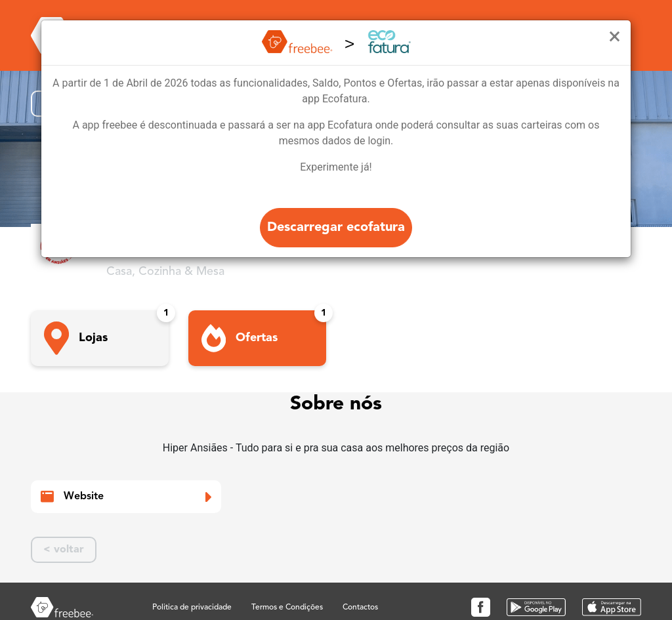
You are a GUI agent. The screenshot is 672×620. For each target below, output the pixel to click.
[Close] (615, 37)
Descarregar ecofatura (336, 228)
